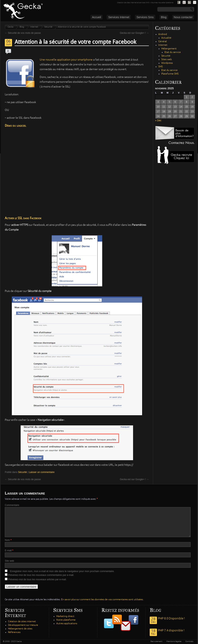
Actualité (166, 38)
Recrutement (156, 641)
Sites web (167, 59)
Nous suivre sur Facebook (179, 2)
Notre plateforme (66, 620)
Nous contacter (183, 17)
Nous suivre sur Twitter (184, 2)
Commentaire (12, 505)
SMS (161, 67)
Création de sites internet (22, 622)
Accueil (96, 17)
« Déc (158, 120)
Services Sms (145, 17)
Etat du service (173, 52)
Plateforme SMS (170, 74)
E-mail (9, 550)
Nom (8, 540)
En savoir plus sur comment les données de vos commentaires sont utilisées (102, 600)
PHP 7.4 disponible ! (171, 630)
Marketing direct (65, 616)
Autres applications (67, 624)
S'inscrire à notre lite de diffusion (195, 2)
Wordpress (167, 63)
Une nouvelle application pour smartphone (66, 60)
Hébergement (169, 49)
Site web (9, 561)
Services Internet (119, 17)
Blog (164, 17)
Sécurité (48, 27)
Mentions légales (174, 641)
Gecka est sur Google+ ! (134, 33)
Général (163, 41)
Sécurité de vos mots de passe (23, 33)
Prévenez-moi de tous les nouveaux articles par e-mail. (37, 579)
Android (163, 34)
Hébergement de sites (20, 629)
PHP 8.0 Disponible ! (171, 618)
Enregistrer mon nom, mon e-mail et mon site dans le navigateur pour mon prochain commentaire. (62, 571)
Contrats (189, 641)
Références (14, 632)
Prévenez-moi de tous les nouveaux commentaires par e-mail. (41, 575)
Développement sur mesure (23, 625)
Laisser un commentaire (42, 472)
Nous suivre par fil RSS (189, 2)
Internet (34, 27)
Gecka (11, 27)
